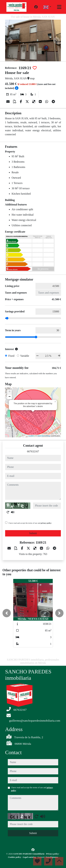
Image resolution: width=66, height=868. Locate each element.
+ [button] (10, 392)
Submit (33, 533)
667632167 (33, 451)
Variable (25, 356)
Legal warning (30, 857)
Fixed (11, 356)
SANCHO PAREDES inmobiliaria (29, 854)
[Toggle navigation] (59, 7)
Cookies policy (15, 857)
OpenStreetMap (44, 436)
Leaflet (31, 436)
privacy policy (46, 523)
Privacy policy (53, 854)
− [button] (10, 397)
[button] (7, 613)
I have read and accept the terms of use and (30, 523)
